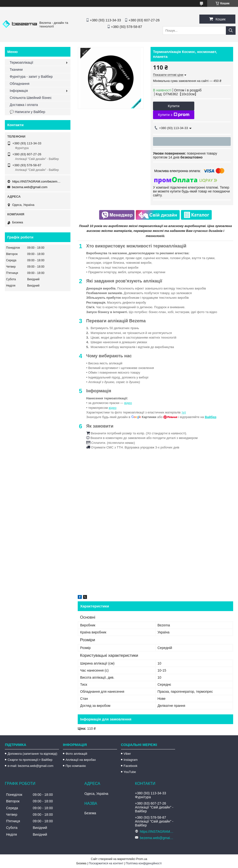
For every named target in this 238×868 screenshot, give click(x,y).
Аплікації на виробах (81, 760)
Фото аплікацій (76, 754)
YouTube (130, 772)
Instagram (131, 760)
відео (128, 403)
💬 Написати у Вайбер (27, 112)
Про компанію (76, 766)
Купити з (174, 115)
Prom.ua (142, 859)
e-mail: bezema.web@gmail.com (30, 766)
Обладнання (20, 84)
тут (184, 412)
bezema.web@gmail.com (30, 187)
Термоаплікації (21, 62)
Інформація (19, 91)
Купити (174, 106)
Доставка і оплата (24, 105)
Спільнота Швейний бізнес (31, 98)
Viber (127, 754)
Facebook (131, 766)
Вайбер (211, 417)
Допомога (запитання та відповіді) (32, 754)
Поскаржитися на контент (106, 863)
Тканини (16, 70)
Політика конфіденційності (144, 863)
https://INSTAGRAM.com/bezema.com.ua (36, 181)
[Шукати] (231, 31)
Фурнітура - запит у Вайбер (31, 77)
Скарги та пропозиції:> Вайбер (30, 760)
